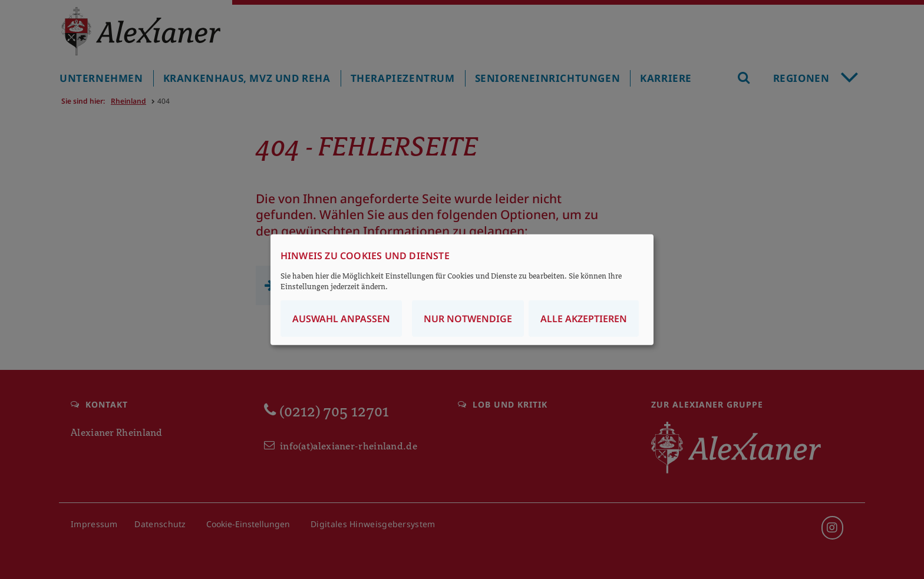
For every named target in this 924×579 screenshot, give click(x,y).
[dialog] (462, 289)
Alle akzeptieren (584, 319)
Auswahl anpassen (341, 319)
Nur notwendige (468, 319)
